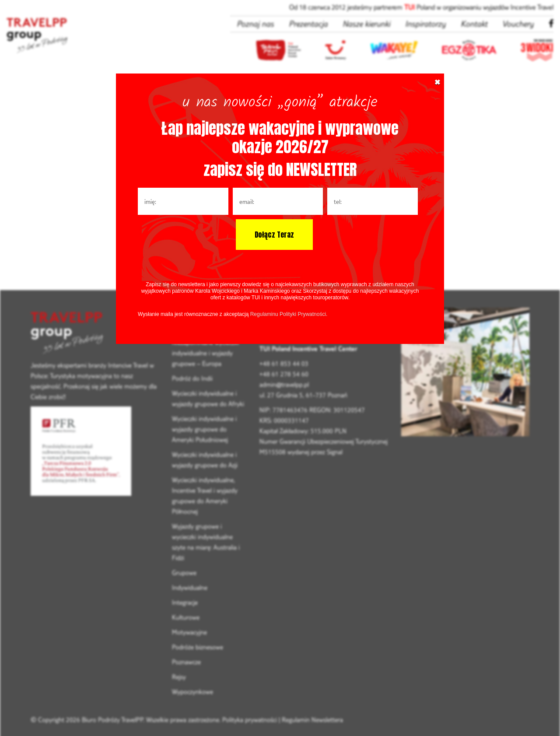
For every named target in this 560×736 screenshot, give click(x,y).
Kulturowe (186, 617)
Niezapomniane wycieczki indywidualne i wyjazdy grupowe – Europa (205, 353)
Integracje (185, 602)
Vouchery (518, 24)
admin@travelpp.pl (284, 384)
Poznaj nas (255, 24)
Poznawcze (186, 662)
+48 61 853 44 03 (284, 363)
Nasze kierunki (366, 24)
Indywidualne (190, 587)
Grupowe (184, 573)
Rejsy (179, 677)
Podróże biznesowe (198, 647)
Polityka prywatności (250, 720)
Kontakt (474, 24)
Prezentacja (308, 24)
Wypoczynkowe (192, 692)
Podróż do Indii (192, 378)
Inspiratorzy (425, 24)
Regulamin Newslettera (312, 720)
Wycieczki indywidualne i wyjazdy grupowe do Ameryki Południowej (204, 429)
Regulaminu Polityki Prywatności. (289, 314)
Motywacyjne (189, 632)
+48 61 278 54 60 (284, 374)
